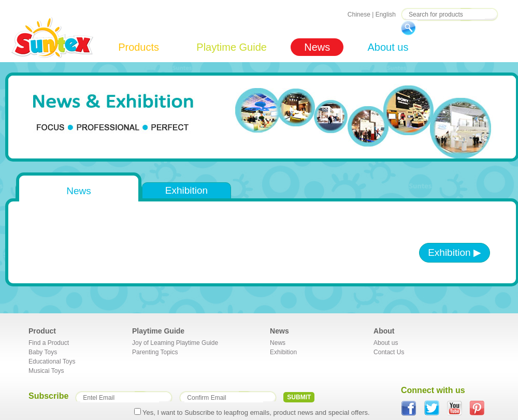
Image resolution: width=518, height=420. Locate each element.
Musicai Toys (46, 371)
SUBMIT (299, 397)
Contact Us (389, 352)
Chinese (359, 15)
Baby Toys (43, 352)
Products (139, 47)
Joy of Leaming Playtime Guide (175, 343)
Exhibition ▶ (455, 252)
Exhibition (186, 190)
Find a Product (49, 343)
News (317, 47)
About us (388, 47)
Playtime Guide (232, 47)
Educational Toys (52, 361)
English (386, 15)
